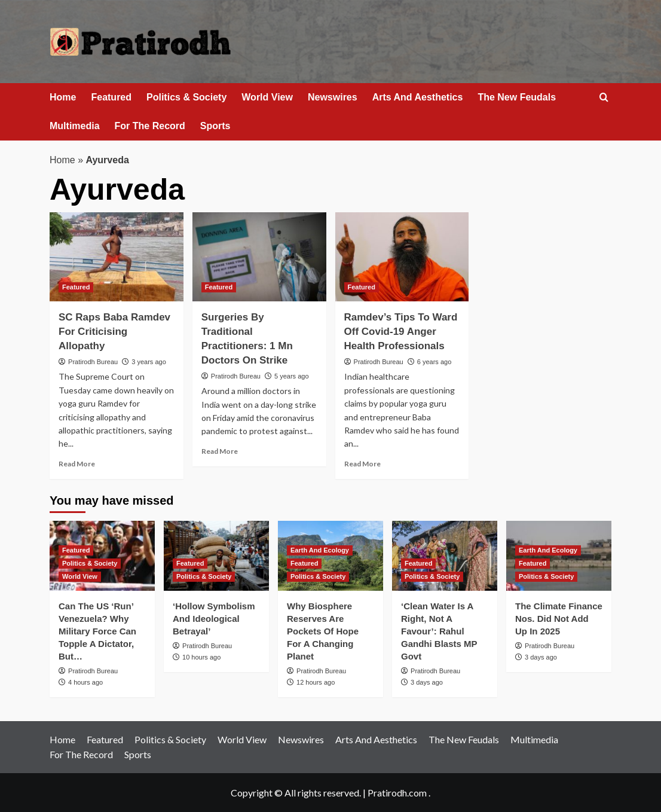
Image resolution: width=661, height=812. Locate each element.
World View (267, 97)
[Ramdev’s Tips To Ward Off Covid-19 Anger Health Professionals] (402, 257)
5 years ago (291, 376)
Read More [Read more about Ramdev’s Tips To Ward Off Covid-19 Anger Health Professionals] (362, 464)
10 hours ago (201, 657)
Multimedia (75, 126)
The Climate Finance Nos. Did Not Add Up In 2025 (559, 619)
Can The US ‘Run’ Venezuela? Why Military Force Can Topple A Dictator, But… (97, 631)
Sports (215, 126)
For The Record (150, 126)
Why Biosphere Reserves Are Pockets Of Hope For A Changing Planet (323, 631)
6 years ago (434, 362)
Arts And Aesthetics (418, 97)
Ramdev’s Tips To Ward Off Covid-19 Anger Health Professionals (401, 332)
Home (63, 97)
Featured (111, 97)
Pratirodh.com (397, 793)
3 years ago (149, 362)
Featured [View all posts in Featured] (76, 287)
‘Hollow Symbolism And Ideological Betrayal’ (214, 619)
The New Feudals (517, 97)
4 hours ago (85, 682)
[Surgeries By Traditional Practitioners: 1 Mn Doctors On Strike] (259, 257)
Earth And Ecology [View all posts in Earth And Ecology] (320, 550)
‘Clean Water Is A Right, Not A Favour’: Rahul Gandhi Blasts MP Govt (439, 631)
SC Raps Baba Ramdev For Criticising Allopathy (114, 332)
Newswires (333, 97)
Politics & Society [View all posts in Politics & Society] (90, 563)
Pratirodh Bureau (93, 362)
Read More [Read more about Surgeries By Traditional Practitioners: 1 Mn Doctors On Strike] (220, 451)
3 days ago (427, 682)
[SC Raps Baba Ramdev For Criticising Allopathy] (117, 257)
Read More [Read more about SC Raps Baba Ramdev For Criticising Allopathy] (77, 464)
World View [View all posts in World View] (80, 576)
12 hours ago (316, 682)
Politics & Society (186, 97)
